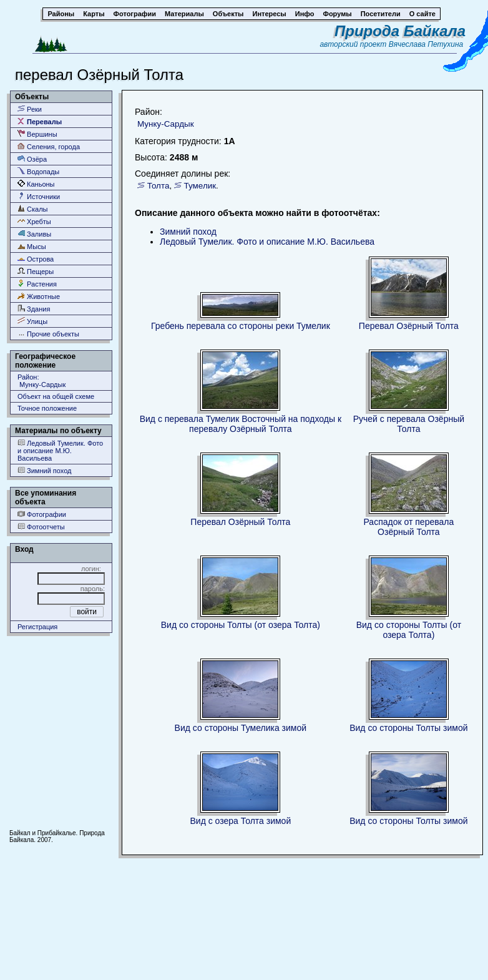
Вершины (37, 134)
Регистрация (37, 627)
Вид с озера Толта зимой (240, 821)
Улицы (32, 321)
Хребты (34, 221)
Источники (39, 196)
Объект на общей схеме (56, 396)
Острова (36, 259)
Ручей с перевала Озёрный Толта (409, 424)
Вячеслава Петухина (426, 44)
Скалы (33, 209)
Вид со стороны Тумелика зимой (241, 728)
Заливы (34, 234)
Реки (30, 109)
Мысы (32, 246)
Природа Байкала (400, 31)
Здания (34, 309)
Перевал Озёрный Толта (409, 326)
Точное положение (47, 408)
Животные (39, 296)
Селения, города (49, 146)
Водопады (38, 171)
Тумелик (200, 186)
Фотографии (42, 514)
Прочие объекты (48, 334)
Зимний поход (44, 470)
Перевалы (40, 121)
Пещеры (36, 271)
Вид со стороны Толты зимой (408, 728)
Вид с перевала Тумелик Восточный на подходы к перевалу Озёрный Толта (241, 424)
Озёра (32, 159)
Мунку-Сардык (166, 124)
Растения (37, 284)
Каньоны (36, 184)
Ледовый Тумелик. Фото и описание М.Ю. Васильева (60, 450)
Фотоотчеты (41, 527)
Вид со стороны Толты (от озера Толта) (241, 625)
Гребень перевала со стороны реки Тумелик (241, 326)
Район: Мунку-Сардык (41, 381)
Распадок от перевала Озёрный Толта (408, 527)
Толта (159, 186)
